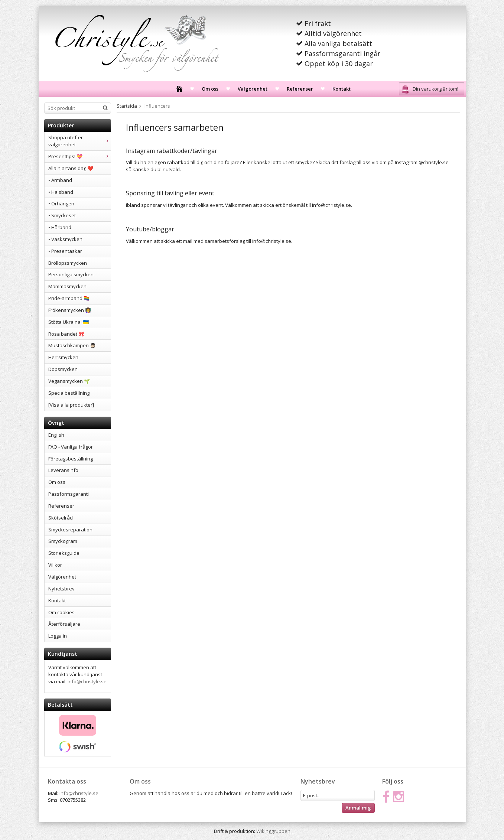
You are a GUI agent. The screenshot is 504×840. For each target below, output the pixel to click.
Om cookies (61, 612)
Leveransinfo (63, 470)
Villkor (55, 565)
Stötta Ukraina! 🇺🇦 (69, 322)
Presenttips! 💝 (79, 156)
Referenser (300, 89)
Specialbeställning (69, 393)
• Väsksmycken (65, 239)
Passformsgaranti (69, 494)
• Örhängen (61, 204)
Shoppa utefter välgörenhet (79, 141)
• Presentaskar (65, 251)
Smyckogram (63, 541)
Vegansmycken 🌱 (69, 381)
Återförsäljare (64, 624)
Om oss (210, 89)
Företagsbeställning (71, 459)
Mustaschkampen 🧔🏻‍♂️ (72, 345)
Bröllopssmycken (68, 263)
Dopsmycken (63, 369)
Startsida (127, 106)
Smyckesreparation (70, 530)
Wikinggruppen (273, 831)
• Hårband (60, 227)
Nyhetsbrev (61, 589)
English (56, 435)
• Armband (60, 180)
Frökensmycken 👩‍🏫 (70, 310)
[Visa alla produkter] (71, 405)
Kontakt (342, 89)
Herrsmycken (63, 357)
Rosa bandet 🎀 (66, 334)
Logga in (58, 636)
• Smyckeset (62, 215)
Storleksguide (64, 553)
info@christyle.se (87, 681)
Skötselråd (61, 518)
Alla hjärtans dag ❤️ (71, 168)
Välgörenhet (253, 89)
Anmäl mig (358, 808)
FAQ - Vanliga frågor (71, 447)
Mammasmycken (67, 286)
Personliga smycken (71, 274)
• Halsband (61, 192)
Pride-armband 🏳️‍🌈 (69, 298)
